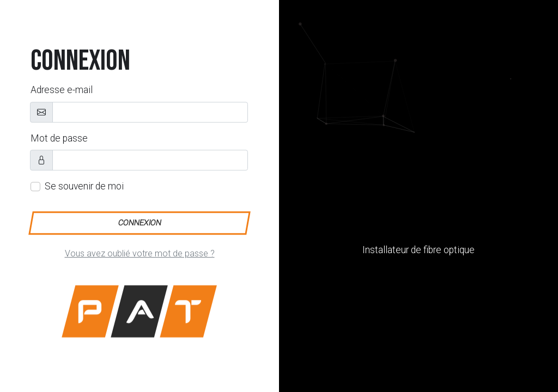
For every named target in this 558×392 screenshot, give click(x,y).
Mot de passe (59, 138)
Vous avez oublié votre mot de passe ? (140, 253)
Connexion (139, 223)
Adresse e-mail (62, 90)
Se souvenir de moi (84, 186)
